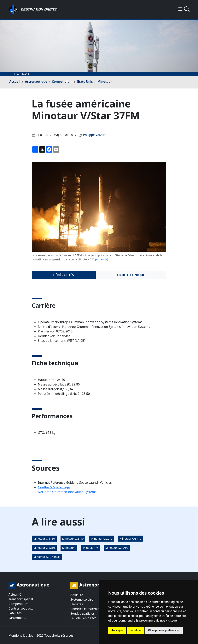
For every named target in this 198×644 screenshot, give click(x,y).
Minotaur (105, 82)
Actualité (15, 594)
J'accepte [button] (117, 630)
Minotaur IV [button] (90, 548)
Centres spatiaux (21, 608)
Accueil (15, 82)
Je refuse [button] (136, 630)
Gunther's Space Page (54, 487)
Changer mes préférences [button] (164, 630)
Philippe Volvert (94, 135)
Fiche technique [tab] (131, 275)
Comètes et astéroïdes (87, 609)
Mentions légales (21, 635)
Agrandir (102, 259)
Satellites (15, 613)
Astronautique (36, 82)
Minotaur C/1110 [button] (44, 539)
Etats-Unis (85, 82)
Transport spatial (21, 599)
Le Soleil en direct (83, 618)
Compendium (62, 82)
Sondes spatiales (82, 613)
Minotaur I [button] (69, 548)
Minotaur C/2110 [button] (73, 539)
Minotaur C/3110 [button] (130, 539)
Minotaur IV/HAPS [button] (117, 548)
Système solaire (82, 599)
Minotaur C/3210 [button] (44, 548)
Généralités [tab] (63, 275)
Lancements (17, 618)
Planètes (77, 604)
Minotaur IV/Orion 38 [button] (47, 557)
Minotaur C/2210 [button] (102, 539)
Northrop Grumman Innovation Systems (67, 492)
